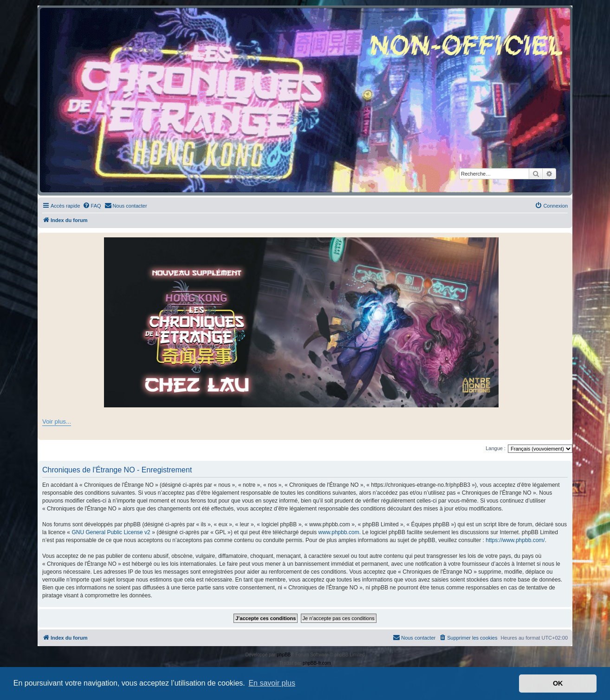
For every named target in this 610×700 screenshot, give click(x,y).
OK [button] (558, 683)
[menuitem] (92, 206)
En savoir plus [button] (272, 683)
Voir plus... (57, 422)
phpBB (284, 655)
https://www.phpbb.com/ (515, 540)
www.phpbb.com (339, 532)
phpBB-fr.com (317, 663)
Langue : (496, 448)
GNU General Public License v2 (111, 532)
